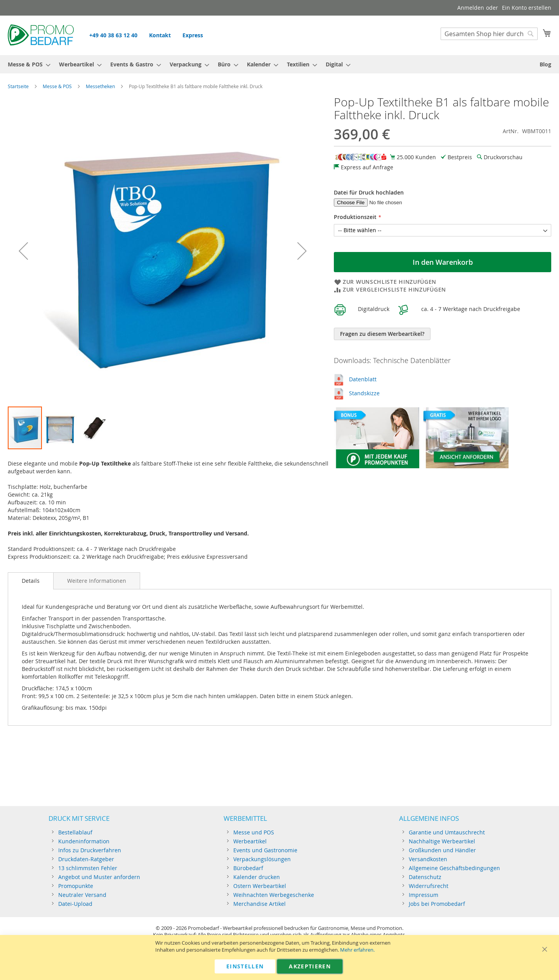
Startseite (18, 86)
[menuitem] (27, 64)
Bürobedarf (248, 868)
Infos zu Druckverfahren (90, 850)
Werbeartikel (250, 841)
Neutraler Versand (82, 895)
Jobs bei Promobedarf (437, 904)
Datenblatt (363, 379)
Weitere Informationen (97, 581)
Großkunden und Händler (442, 850)
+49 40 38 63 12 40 (113, 35)
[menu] (279, 64)
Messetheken (100, 86)
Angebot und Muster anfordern (99, 877)
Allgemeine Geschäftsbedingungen (454, 868)
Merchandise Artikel (260, 904)
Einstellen (245, 966)
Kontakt (160, 35)
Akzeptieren (310, 966)
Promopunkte (76, 886)
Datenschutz (425, 877)
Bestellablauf (75, 832)
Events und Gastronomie (265, 850)
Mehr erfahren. (357, 950)
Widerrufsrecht (429, 886)
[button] (23, 251)
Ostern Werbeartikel (260, 886)
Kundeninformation (84, 841)
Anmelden (471, 8)
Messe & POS (57, 86)
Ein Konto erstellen (527, 8)
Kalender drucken (257, 877)
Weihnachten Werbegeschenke (274, 895)
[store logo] (41, 35)
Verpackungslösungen (262, 859)
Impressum (424, 895)
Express (193, 35)
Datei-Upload (75, 904)
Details (31, 581)
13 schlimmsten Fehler (88, 868)
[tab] (31, 581)
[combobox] (489, 34)
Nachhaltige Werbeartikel (442, 841)
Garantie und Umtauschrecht (447, 832)
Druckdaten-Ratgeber (86, 859)
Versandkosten (428, 859)
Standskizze (364, 393)
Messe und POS (254, 832)
